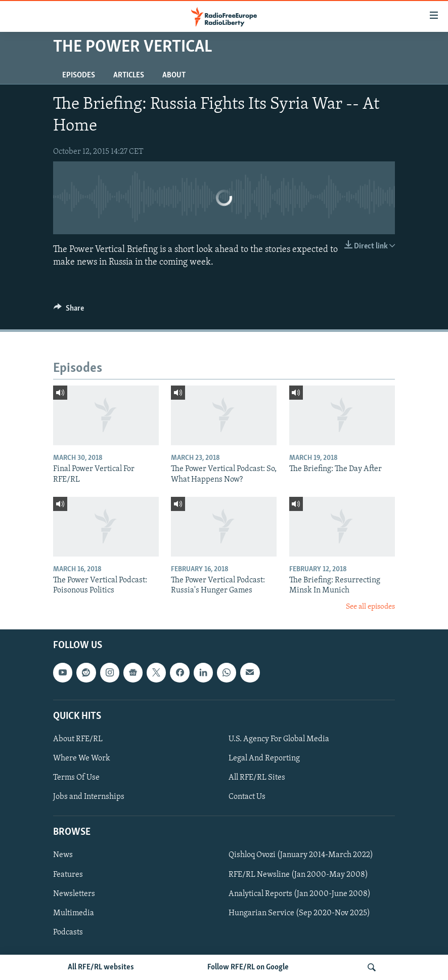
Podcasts (68, 932)
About (174, 75)
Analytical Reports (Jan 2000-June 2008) (300, 894)
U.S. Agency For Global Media (279, 739)
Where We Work (82, 758)
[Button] (69, 311)
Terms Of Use (76, 778)
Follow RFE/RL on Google (248, 967)
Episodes (79, 75)
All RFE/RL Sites (257, 778)
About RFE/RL (78, 739)
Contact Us (247, 797)
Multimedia (74, 913)
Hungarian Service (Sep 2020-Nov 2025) (299, 913)
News (63, 856)
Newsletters (74, 894)
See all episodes (370, 607)
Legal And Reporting (264, 758)
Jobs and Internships (89, 797)
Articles (129, 75)
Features (68, 875)
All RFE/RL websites (101, 967)
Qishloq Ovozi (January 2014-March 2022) (301, 856)
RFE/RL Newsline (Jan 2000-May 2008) (298, 875)
